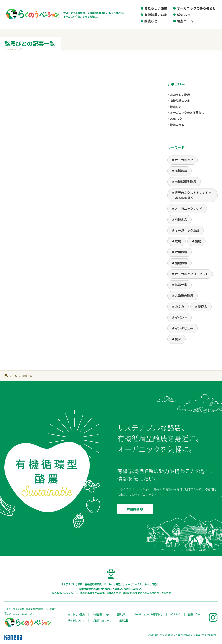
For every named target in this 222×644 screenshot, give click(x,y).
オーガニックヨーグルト (192, 274)
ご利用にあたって (102, 620)
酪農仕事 (181, 285)
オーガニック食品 (187, 230)
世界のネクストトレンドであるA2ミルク (193, 195)
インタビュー (184, 328)
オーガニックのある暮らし (196, 8)
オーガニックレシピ (189, 209)
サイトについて (76, 620)
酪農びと (151, 21)
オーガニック (184, 160)
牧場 (178, 241)
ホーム (13, 376)
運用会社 (124, 620)
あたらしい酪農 (156, 8)
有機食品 (181, 219)
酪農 (198, 241)
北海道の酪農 (184, 295)
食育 (178, 339)
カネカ (180, 307)
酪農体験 (181, 263)
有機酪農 (181, 171)
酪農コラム (185, 21)
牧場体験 (181, 252)
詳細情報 (133, 509)
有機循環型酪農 (186, 182)
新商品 (202, 307)
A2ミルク (184, 15)
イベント (181, 317)
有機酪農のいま (156, 15)
